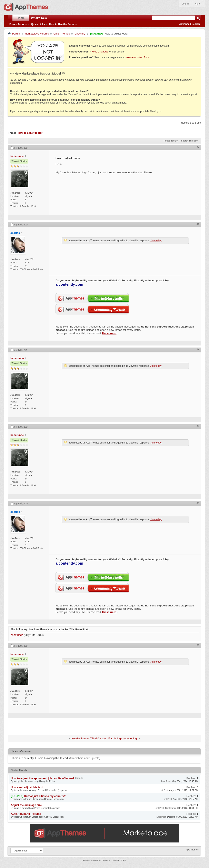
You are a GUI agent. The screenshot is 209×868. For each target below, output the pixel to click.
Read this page (100, 52)
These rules (109, 333)
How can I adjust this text (27, 787)
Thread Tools (170, 141)
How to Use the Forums (63, 24)
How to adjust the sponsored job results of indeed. (43, 778)
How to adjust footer (30, 133)
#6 (198, 645)
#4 (198, 426)
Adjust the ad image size (26, 805)
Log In (185, 4)
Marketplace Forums (37, 34)
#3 (198, 350)
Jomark (79, 778)
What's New (39, 18)
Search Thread (188, 141)
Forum (16, 34)
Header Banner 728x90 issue (89, 738)
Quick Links (38, 24)
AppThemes (192, 850)
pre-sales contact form (137, 57)
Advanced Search (190, 24)
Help (197, 4)
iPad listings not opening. (123, 738)
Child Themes (62, 34)
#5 (198, 503)
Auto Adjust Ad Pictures (26, 814)
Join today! (156, 241)
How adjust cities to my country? (45, 796)
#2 (198, 224)
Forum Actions (18, 24)
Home (21, 18)
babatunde (17, 635)
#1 (198, 147)
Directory (80, 34)
